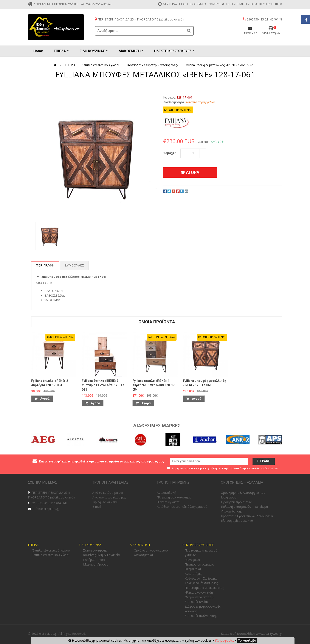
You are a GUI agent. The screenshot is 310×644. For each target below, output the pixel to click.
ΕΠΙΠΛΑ (71, 65)
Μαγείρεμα (192, 560)
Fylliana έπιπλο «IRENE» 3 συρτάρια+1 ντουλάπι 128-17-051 (104, 385)
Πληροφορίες (225, 640)
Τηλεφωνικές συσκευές (201, 583)
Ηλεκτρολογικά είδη (199, 592)
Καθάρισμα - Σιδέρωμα (201, 578)
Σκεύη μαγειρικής (95, 550)
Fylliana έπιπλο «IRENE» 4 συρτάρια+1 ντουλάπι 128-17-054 (154, 385)
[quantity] (193, 153)
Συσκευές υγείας (196, 602)
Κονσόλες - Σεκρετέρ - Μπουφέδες (153, 65)
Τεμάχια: (170, 153)
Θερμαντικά (193, 569)
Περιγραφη (45, 265)
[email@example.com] (209, 461)
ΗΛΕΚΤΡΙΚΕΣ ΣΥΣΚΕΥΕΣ (197, 545)
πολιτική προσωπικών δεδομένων (254, 468)
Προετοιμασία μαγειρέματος (204, 588)
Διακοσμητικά (143, 555)
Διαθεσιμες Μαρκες (157, 426)
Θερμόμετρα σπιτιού (199, 597)
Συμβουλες (74, 265)
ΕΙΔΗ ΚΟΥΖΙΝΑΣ (90, 545)
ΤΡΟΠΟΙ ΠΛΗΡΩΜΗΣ (173, 482)
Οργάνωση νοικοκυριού (151, 550)
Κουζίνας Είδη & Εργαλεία (101, 555)
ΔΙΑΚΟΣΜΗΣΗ (140, 545)
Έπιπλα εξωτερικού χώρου (51, 550)
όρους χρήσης (208, 468)
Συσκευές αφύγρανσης (201, 616)
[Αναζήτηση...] (140, 31)
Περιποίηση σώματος (199, 564)
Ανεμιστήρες (193, 574)
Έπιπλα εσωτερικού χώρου (102, 65)
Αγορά (42, 399)
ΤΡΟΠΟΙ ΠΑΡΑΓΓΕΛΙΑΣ (110, 482)
